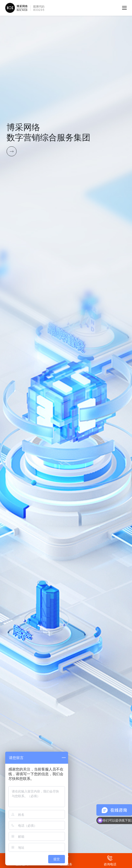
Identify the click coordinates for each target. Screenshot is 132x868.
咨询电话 (110, 857)
